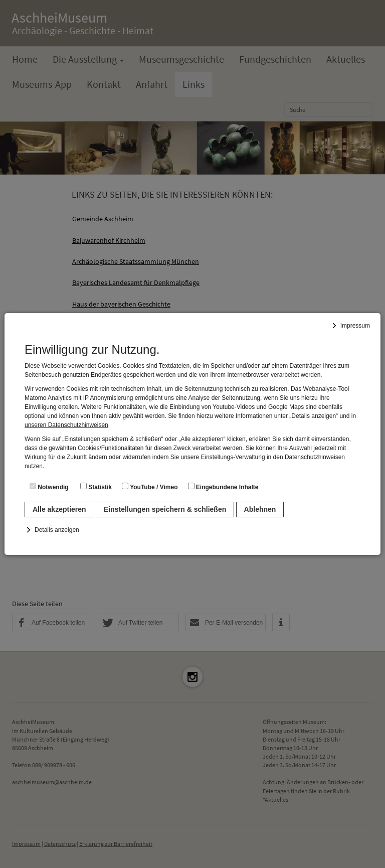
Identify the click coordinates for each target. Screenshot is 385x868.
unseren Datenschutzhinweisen (66, 425)
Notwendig (49, 487)
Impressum (355, 326)
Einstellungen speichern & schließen (165, 509)
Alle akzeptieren (59, 509)
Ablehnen (260, 509)
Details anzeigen (57, 530)
